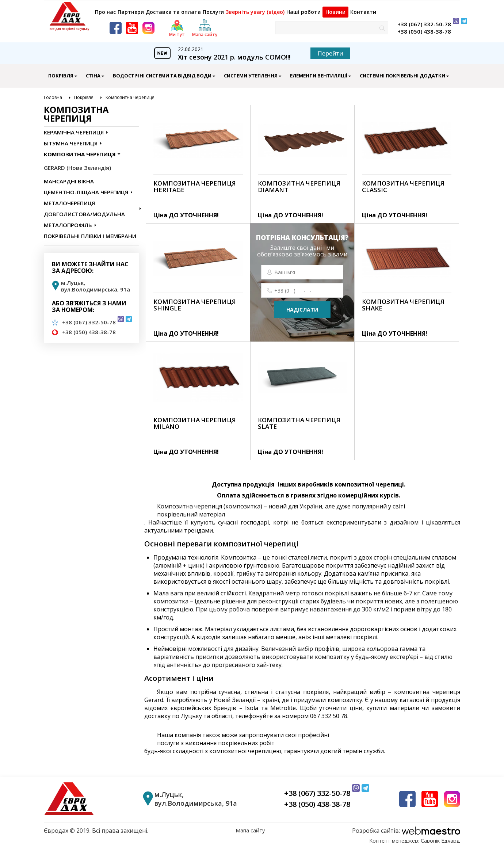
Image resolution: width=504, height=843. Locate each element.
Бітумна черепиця (71, 139)
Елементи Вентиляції (319, 72)
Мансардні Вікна (69, 177)
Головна (53, 94)
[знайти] (382, 24)
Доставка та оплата (175, 8)
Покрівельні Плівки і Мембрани (90, 232)
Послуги (214, 8)
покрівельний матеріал (191, 510)
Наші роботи (304, 8)
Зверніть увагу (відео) (257, 8)
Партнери (132, 8)
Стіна (93, 72)
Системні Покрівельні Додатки (402, 72)
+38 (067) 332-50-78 (424, 20)
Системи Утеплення (251, 72)
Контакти (370, 8)
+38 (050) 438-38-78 (424, 28)
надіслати (302, 306)
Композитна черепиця (130, 94)
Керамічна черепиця (74, 128)
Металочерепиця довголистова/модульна (84, 205)
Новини (339, 8)
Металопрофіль (68, 221)
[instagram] (148, 24)
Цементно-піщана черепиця (86, 188)
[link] (198, 160)
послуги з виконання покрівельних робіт (216, 739)
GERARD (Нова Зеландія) (77, 164)
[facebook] (116, 24)
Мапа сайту (250, 827)
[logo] (69, 14)
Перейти (330, 49)
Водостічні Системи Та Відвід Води (162, 72)
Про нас (104, 8)
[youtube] (132, 24)
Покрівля (61, 72)
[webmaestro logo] (406, 827)
